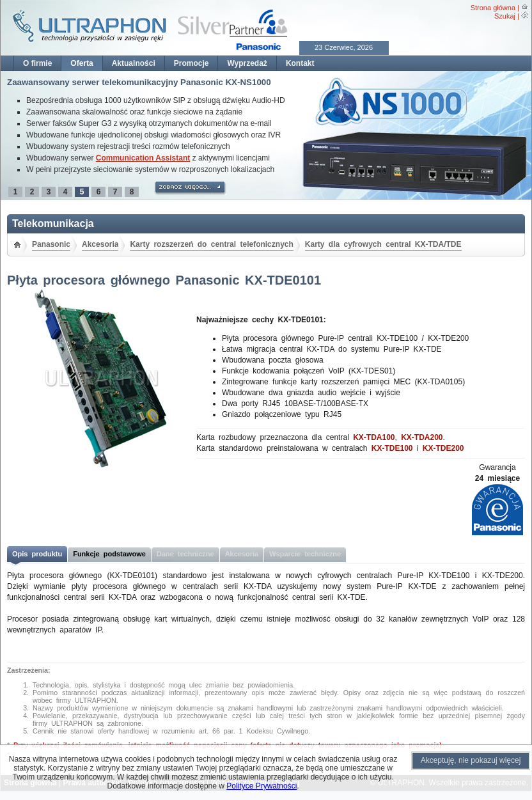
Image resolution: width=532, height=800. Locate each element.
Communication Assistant (143, 158)
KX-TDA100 (374, 437)
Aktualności (134, 63)
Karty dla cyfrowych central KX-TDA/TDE (383, 244)
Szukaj (505, 16)
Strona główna (493, 8)
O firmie (37, 63)
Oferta (82, 63)
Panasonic (51, 244)
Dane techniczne (185, 554)
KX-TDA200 (422, 437)
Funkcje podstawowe (109, 554)
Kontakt (300, 63)
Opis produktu (37, 554)
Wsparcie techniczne (305, 554)
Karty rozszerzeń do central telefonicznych (211, 244)
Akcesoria (100, 244)
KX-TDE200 (443, 448)
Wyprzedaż (247, 63)
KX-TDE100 (392, 448)
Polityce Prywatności (262, 786)
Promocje (192, 63)
